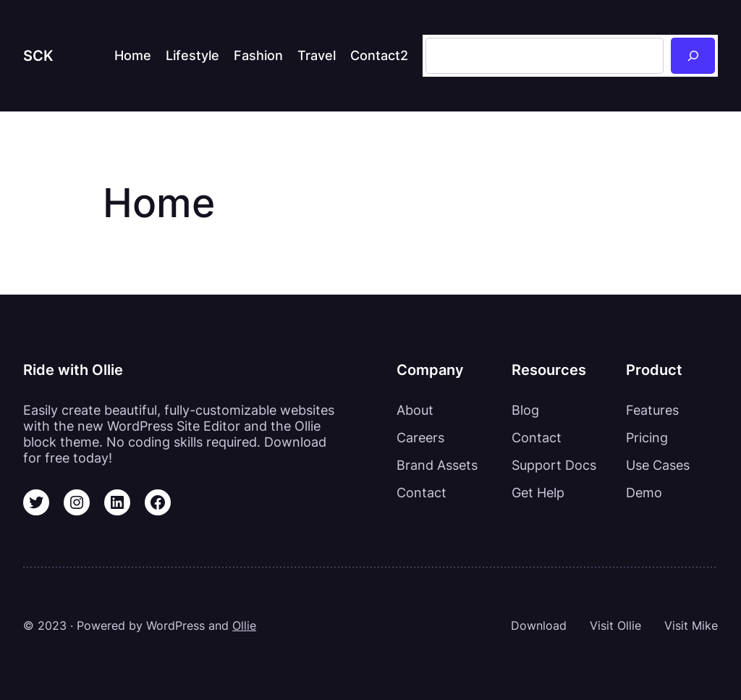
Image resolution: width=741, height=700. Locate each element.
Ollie (244, 626)
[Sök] (693, 56)
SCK (38, 56)
